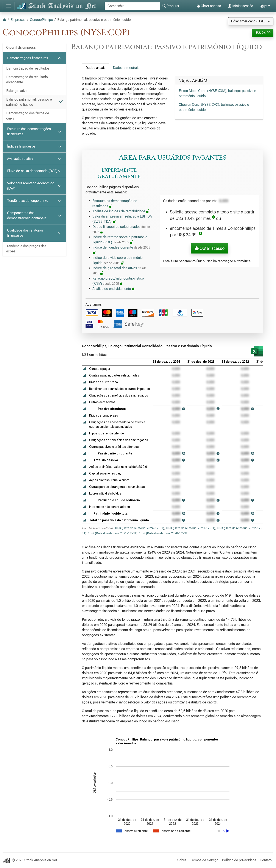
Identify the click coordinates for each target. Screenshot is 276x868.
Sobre (182, 860)
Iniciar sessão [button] (241, 6)
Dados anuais (96, 68)
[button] (213, 218)
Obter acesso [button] (210, 248)
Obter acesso (209, 6)
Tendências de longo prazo (28, 201)
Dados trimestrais (126, 68)
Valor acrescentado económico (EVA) (31, 186)
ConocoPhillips (41, 20)
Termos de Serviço (204, 860)
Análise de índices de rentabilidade (121, 211)
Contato (266, 860)
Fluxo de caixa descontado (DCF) (32, 171)
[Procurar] (132, 6)
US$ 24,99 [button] (263, 33)
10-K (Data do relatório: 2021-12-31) (113, 533)
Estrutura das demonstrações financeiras (29, 131)
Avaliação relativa (20, 159)
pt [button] (264, 6)
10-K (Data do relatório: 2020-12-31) (164, 533)
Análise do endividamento (114, 289)
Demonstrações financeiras (28, 58)
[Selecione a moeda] (251, 21)
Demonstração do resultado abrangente (27, 80)
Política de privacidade (239, 860)
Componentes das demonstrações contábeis (27, 215)
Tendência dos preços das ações (26, 249)
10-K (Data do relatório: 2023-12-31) (190, 528)
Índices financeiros (21, 146)
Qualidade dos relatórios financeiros (25, 233)
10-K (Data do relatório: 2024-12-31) (139, 528)
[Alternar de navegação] (9, 6)
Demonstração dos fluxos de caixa (28, 116)
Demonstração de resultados (28, 68)
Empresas (18, 20)
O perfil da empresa (21, 47)
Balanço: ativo (17, 91)
